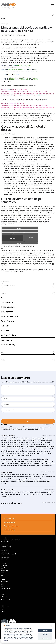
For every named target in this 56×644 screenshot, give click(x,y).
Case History (7, 304)
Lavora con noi (5, 586)
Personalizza (24, 636)
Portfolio (3, 577)
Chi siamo (3, 584)
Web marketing (8, 348)
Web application (9, 338)
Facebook (4, 613)
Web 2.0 (5, 328)
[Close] (51, 626)
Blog (2, 589)
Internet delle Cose (10, 318)
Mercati (3, 579)
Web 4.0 (5, 333)
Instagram (4, 614)
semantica (6, 40)
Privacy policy (5, 601)
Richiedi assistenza (10, 534)
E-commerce (7, 313)
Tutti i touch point (10, 527)
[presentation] (11, 426)
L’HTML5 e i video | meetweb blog (13, 513)
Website (3, 574)
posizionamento (21, 188)
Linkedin (3, 616)
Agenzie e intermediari (7, 593)
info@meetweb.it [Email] (6, 557)
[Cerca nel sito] (53, 286)
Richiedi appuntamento (12, 531)
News (3, 588)
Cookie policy (4, 603)
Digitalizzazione (9, 308)
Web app (3, 572)
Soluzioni (3, 581)
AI (2, 299)
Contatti (3, 591)
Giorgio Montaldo (7, 482)
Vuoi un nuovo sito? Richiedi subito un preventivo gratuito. (20, 48)
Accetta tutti (45, 631)
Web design (7, 343)
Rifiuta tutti (45, 634)
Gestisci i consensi (6, 605)
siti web (37, 44)
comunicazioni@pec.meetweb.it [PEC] (9, 559)
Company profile (10, 523)
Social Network (8, 323)
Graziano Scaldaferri (13, 35)
